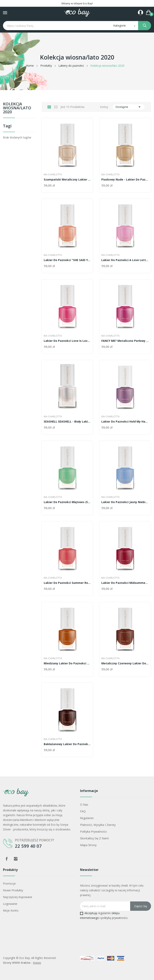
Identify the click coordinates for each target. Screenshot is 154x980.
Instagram (16, 859)
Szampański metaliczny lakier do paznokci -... (67, 180)
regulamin (104, 913)
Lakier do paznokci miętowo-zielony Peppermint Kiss (67, 502)
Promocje (9, 883)
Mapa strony (88, 845)
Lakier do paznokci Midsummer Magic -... (125, 583)
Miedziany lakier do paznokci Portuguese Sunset (67, 663)
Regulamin (87, 818)
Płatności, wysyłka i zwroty (98, 825)
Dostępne (129, 107)
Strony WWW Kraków (17, 963)
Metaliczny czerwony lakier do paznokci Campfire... (125, 663)
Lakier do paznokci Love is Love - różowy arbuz (67, 341)
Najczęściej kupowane (18, 897)
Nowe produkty (13, 890)
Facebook (7, 859)
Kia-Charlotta (53, 175)
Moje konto (11, 910)
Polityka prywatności (93, 832)
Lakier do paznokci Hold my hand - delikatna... (125, 422)
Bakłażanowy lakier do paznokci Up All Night (67, 744)
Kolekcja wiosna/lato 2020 (17, 108)
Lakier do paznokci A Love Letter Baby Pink (125, 260)
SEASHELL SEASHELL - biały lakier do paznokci (67, 422)
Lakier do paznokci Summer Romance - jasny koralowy (67, 583)
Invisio (37, 963)
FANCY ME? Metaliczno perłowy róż (125, 341)
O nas (84, 805)
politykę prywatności (114, 918)
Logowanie (10, 904)
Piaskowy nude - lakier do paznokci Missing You (125, 180)
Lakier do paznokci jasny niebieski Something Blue (125, 502)
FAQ (83, 811)
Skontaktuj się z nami (94, 838)
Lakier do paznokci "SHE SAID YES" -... (67, 260)
